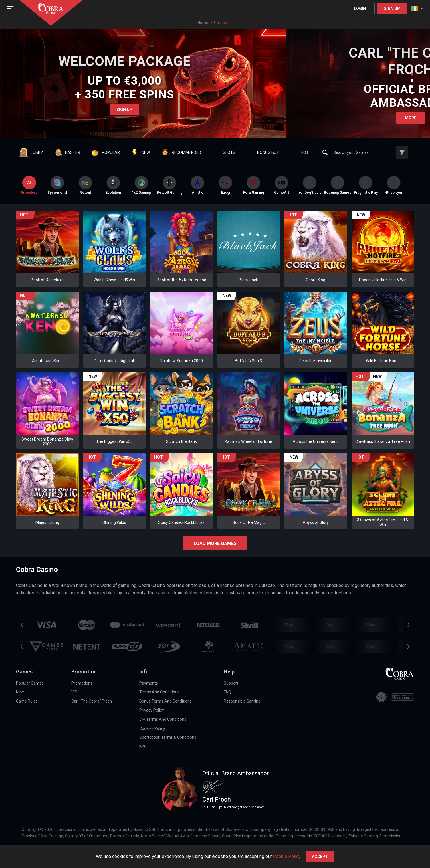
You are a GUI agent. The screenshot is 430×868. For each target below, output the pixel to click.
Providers (29, 185)
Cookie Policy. (287, 856)
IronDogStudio (310, 185)
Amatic (197, 185)
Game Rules (27, 701)
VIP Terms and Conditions (163, 719)
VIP (74, 692)
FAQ (227, 692)
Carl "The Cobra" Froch (92, 701)
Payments (149, 683)
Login (360, 9)
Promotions (82, 683)
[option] (57, 185)
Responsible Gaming (242, 701)
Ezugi (225, 185)
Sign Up (392, 9)
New (20, 692)
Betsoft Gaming (169, 185)
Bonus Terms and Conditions (166, 701)
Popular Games (30, 683)
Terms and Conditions (159, 692)
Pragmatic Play (366, 185)
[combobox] (417, 9)
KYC (143, 746)
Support (231, 683)
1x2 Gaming (141, 185)
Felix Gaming (254, 185)
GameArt (282, 185)
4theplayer (394, 185)
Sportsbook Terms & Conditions (168, 737)
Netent (85, 185)
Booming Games (338, 185)
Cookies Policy (152, 728)
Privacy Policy (152, 710)
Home (203, 23)
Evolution (113, 185)
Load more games (215, 543)
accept (320, 857)
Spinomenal (57, 185)
